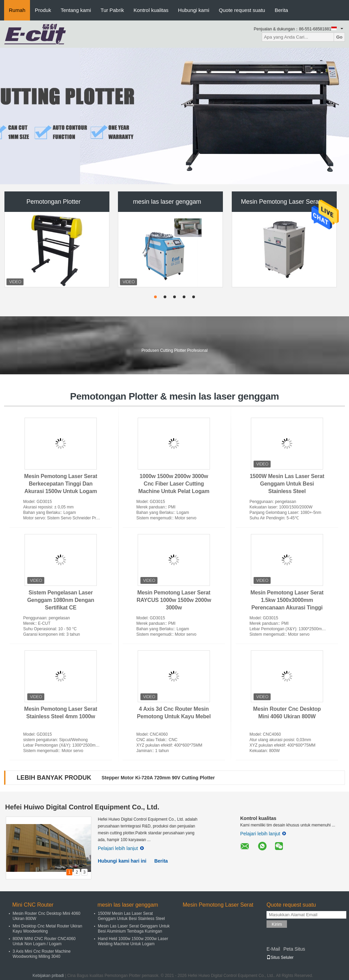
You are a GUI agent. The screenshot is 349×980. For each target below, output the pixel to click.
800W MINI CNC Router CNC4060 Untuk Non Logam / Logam (44, 941)
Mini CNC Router (33, 905)
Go (339, 37)
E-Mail (273, 949)
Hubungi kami (194, 10)
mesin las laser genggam (167, 202)
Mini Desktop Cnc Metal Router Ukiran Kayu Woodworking (47, 929)
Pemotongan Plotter (53, 202)
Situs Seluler (280, 957)
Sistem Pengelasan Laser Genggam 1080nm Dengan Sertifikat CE (61, 600)
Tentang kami (76, 10)
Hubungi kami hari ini (122, 861)
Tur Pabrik (112, 10)
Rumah (17, 10)
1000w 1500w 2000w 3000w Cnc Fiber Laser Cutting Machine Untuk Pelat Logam (174, 484)
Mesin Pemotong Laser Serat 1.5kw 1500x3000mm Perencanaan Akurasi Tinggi (287, 600)
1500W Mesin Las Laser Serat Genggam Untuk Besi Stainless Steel (287, 484)
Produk (43, 10)
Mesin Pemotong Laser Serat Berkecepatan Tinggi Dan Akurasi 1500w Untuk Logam (61, 484)
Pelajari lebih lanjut (121, 848)
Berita (281, 10)
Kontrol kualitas (151, 10)
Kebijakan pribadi (48, 976)
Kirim (277, 924)
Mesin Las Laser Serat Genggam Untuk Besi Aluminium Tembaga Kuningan (134, 929)
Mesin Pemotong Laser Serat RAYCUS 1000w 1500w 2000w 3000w (174, 600)
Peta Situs (294, 949)
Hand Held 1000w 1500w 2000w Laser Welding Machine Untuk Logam (133, 941)
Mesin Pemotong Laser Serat (281, 202)
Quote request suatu (242, 10)
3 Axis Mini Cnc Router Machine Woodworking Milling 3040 (42, 954)
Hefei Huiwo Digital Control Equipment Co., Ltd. (82, 807)
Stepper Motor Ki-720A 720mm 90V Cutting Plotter (158, 778)
